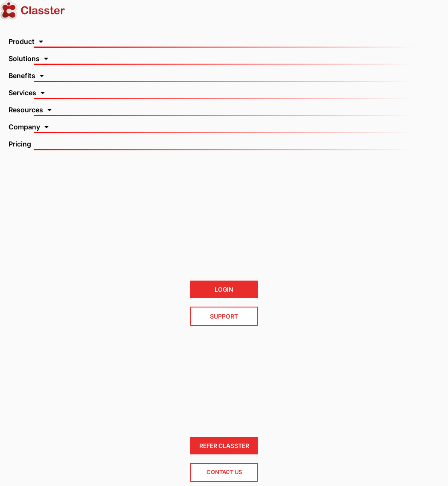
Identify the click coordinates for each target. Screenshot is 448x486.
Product (26, 41)
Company (29, 127)
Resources (30, 110)
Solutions (28, 59)
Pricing (20, 144)
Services (27, 93)
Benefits (26, 76)
